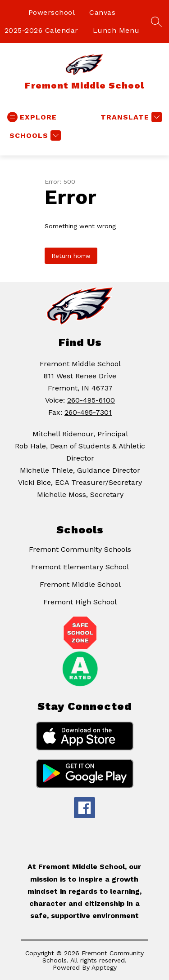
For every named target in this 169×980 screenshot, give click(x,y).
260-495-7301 (88, 412)
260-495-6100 (91, 400)
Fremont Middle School (80, 584)
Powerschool (52, 12)
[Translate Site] (130, 117)
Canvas (102, 12)
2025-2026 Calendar (41, 30)
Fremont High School (80, 602)
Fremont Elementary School (80, 567)
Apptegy (104, 967)
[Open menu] (32, 117)
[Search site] (156, 22)
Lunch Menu (116, 30)
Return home (71, 256)
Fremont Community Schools (80, 549)
